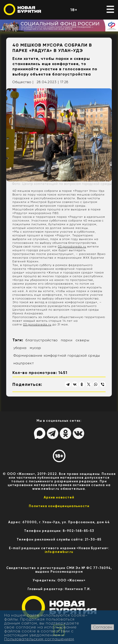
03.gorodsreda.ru (72, 247)
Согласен (102, 627)
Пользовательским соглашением (39, 639)
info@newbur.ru (59, 552)
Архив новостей (59, 497)
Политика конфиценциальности (59, 506)
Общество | (23, 82)
